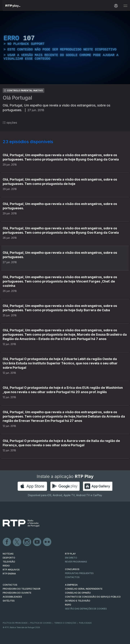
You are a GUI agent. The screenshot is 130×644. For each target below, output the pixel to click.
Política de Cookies (41, 623)
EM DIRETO (71, 558)
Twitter (17, 542)
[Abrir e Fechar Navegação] (125, 6)
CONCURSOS (72, 569)
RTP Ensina (9, 574)
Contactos (72, 577)
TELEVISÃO (9, 562)
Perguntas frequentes (79, 573)
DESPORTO (9, 558)
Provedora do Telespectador (22, 589)
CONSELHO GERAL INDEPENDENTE (84, 589)
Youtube (37, 542)
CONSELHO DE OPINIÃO (78, 593)
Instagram (27, 542)
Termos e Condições (65, 623)
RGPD (68, 605)
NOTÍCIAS (8, 554)
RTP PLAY (70, 554)
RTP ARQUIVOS (11, 570)
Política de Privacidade (15, 623)
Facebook (7, 542)
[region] (65, 48)
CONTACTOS (10, 585)
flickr (47, 542)
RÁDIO (6, 566)
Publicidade (85, 623)
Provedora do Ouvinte (17, 593)
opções (10, 123)
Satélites (9, 601)
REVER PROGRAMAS (76, 562)
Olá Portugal (17, 98)
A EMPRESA (71, 585)
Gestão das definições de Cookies (86, 609)
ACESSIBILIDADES (12, 597)
